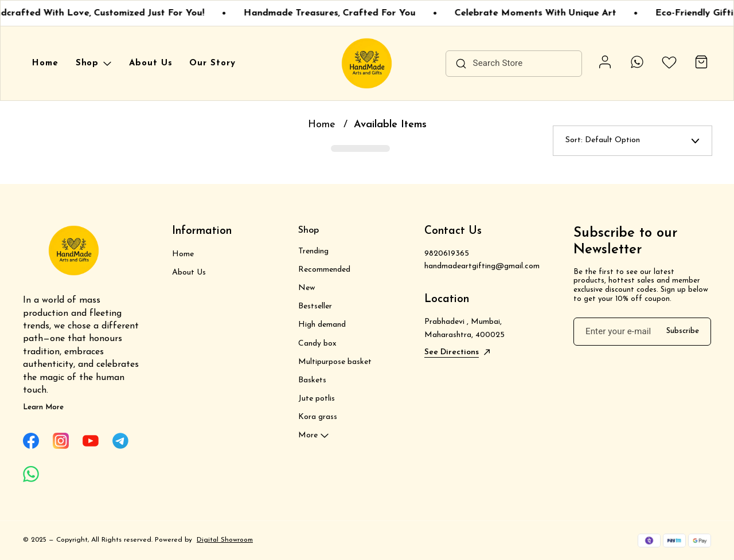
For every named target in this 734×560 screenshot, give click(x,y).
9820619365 (447, 254)
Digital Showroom (225, 540)
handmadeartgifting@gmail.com (482, 266)
